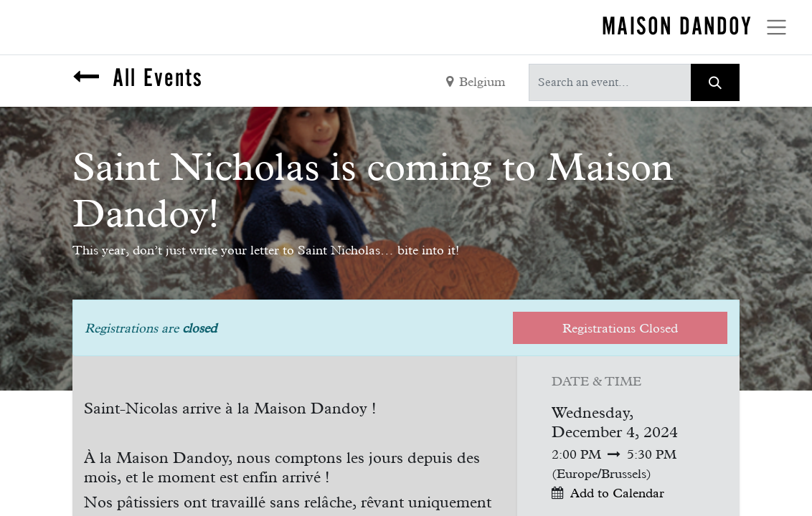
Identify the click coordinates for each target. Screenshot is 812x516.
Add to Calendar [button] (617, 493)
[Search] (715, 82)
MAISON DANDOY (677, 26)
